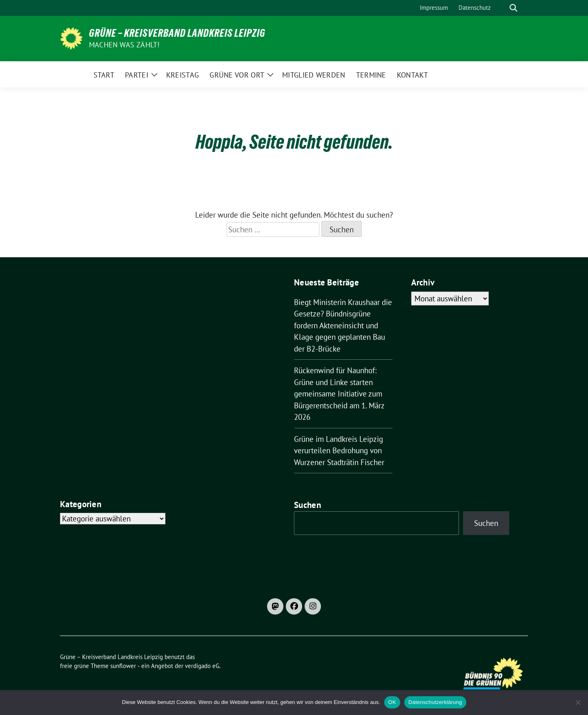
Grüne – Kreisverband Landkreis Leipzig (177, 33)
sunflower (123, 666)
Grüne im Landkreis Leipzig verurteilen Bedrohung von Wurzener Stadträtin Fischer (339, 451)
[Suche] (502, 8)
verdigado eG (202, 666)
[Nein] (578, 702)
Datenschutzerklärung (435, 702)
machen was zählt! (124, 45)
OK (392, 702)
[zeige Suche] (513, 8)
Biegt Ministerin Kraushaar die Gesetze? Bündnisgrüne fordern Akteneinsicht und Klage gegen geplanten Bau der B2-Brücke (343, 325)
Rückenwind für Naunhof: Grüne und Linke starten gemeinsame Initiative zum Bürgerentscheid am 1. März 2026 (339, 394)
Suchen (307, 505)
